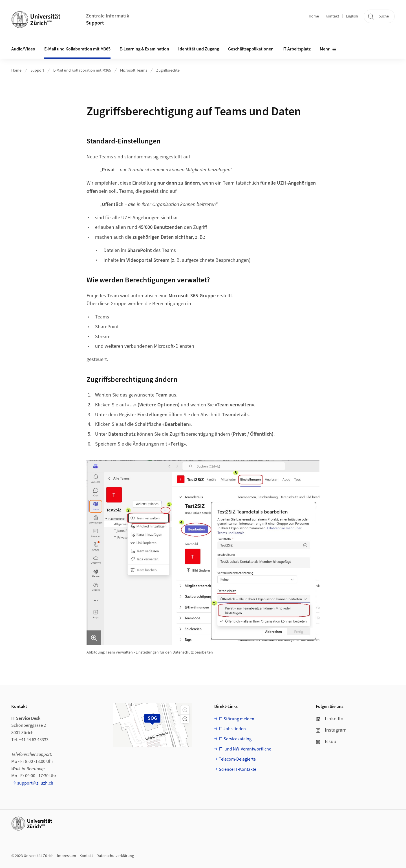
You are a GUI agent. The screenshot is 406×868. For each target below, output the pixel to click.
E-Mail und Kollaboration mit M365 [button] (77, 49)
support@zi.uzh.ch (35, 783)
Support (95, 23)
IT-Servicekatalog (235, 739)
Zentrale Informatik (108, 16)
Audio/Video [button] (23, 49)
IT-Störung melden (237, 719)
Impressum (67, 856)
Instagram (331, 730)
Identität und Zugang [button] (199, 49)
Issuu (326, 742)
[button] (185, 710)
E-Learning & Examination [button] (144, 49)
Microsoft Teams (134, 70)
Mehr (328, 49)
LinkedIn (330, 719)
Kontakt (332, 16)
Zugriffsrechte (168, 70)
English (352, 16)
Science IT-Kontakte (238, 769)
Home (314, 16)
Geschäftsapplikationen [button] (251, 49)
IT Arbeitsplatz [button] (297, 49)
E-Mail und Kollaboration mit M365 (82, 70)
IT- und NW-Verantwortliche (245, 749)
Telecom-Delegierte (237, 759)
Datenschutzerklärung (115, 856)
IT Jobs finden (232, 729)
